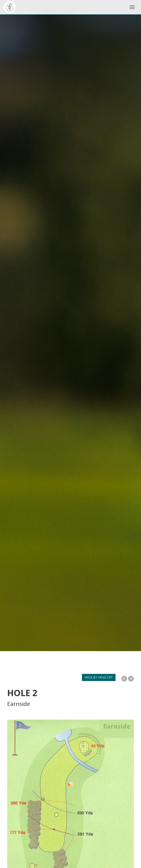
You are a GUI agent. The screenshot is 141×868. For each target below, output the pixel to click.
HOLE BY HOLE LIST (99, 677)
